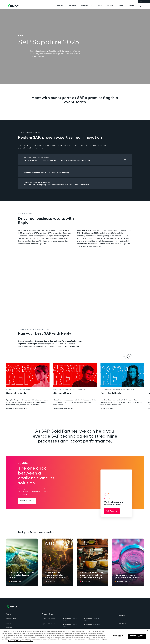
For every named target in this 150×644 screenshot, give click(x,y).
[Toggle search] (141, 6)
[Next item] (130, 357)
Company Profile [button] (11, 619)
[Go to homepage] (13, 6)
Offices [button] (9, 623)
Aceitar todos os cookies (137, 636)
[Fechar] (148, 631)
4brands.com (58, 409)
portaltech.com (107, 409)
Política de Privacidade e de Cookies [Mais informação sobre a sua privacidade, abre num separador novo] (21, 641)
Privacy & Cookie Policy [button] (49, 619)
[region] (75, 636)
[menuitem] (60, 6)
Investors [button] (9, 627)
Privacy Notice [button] (49, 624)
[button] (27, 501)
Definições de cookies (118, 636)
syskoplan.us (11, 409)
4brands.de (68, 409)
